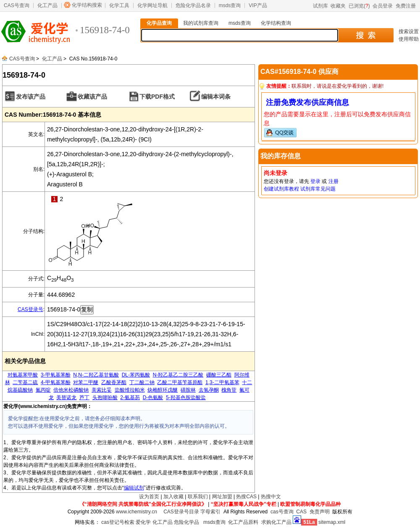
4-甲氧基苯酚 (56, 382)
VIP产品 (258, 5)
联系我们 (198, 497)
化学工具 (119, 5)
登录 (315, 181)
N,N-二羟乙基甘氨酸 (96, 375)
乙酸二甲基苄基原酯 (180, 382)
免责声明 (320, 512)
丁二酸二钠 (142, 382)
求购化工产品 (276, 522)
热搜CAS (246, 497)
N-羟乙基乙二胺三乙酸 (178, 375)
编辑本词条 (216, 97)
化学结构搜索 (87, 5)
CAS (301, 512)
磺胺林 (188, 390)
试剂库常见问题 (318, 189)
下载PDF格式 (157, 97)
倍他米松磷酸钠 (71, 390)
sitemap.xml (332, 522)
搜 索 (366, 35)
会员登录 (383, 6)
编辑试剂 (134, 488)
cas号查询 (282, 512)
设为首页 (149, 497)
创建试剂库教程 (281, 189)
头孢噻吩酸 (105, 398)
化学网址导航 (152, 5)
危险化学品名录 (193, 5)
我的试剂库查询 (201, 23)
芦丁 (84, 398)
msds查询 (230, 5)
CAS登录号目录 (181, 512)
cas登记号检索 (118, 522)
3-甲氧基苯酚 (56, 375)
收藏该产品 (92, 97)
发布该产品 (31, 97)
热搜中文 (271, 497)
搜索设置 (409, 31)
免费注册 (406, 6)
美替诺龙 (66, 398)
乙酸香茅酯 (114, 382)
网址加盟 (222, 497)
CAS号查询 (17, 5)
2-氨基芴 (130, 398)
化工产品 (47, 5)
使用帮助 (409, 39)
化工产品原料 (243, 522)
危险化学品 (186, 522)
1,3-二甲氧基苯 (222, 382)
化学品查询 (159, 23)
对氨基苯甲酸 (23, 375)
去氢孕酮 (209, 390)
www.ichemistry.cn (136, 512)
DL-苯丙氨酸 (136, 375)
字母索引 (210, 512)
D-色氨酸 (153, 398)
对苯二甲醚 (86, 382)
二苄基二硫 (25, 382)
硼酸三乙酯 (219, 375)
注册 (333, 181)
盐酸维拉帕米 (130, 390)
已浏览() (359, 6)
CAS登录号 (30, 309)
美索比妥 (102, 390)
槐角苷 (229, 390)
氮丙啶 (43, 390)
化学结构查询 (276, 23)
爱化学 (143, 522)
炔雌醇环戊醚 (163, 390)
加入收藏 (173, 497)
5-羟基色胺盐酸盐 (186, 398)
